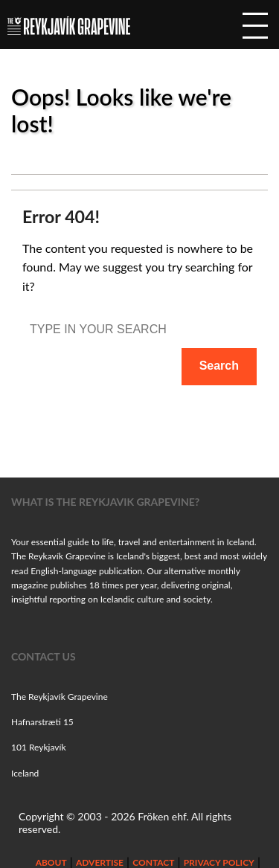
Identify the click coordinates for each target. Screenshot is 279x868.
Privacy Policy (219, 862)
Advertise (100, 862)
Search (219, 366)
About (51, 862)
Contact (153, 862)
